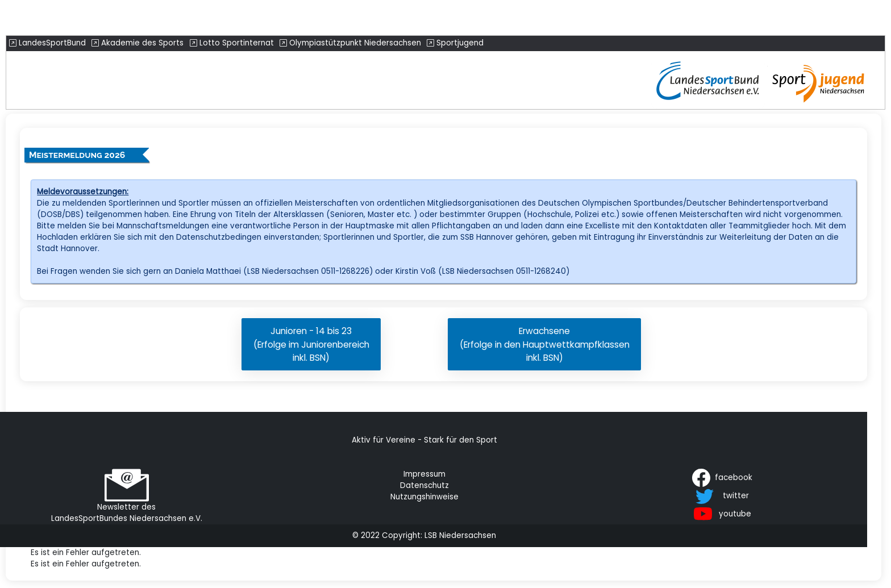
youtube (735, 513)
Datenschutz (424, 485)
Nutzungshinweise (424, 497)
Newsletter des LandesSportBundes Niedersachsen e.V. (127, 513)
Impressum (424, 474)
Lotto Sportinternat (232, 43)
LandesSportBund (47, 43)
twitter (736, 495)
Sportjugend (455, 43)
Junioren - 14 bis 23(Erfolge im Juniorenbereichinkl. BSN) (311, 344)
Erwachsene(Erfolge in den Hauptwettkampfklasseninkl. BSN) (545, 344)
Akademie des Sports (138, 43)
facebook (734, 477)
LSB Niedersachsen (460, 535)
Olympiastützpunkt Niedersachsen (350, 43)
